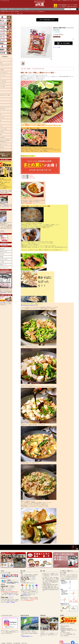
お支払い (3, 571)
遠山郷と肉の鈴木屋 (25, 615)
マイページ (20, 9)
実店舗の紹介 (43, 615)
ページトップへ (77, 549)
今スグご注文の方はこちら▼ (47, 20)
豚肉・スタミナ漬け (7, 14)
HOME (1, 14)
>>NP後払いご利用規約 (10, 602)
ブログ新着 (4, 9)
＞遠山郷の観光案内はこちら (27, 636)
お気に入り (12, 9)
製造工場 (8, 11)
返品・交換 (43, 571)
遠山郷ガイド (42, 11)
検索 (77, 9)
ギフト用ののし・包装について (66, 571)
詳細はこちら (11, 595)
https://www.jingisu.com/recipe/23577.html (29, 305)
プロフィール (23, 11)
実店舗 (12, 11)
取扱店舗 (17, 11)
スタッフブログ (31, 11)
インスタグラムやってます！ (7, 615)
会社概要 (3, 11)
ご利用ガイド (25, 594)
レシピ (37, 11)
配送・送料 (23, 571)
